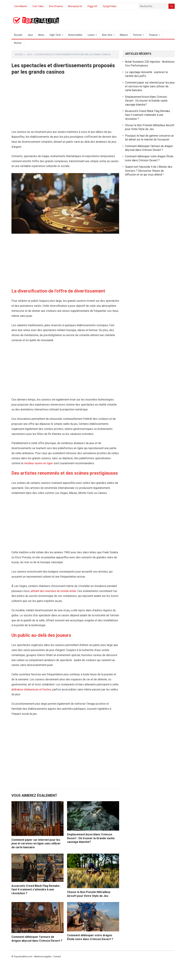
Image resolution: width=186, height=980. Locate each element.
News (41, 35)
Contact (57, 956)
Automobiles (75, 35)
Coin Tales (38, 6)
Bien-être (107, 35)
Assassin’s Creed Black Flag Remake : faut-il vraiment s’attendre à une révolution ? (36, 890)
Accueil (18, 35)
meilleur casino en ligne (38, 463)
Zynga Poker (110, 6)
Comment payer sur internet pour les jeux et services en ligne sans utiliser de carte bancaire (36, 844)
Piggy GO (92, 6)
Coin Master (21, 6)
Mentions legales (43, 956)
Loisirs (91, 35)
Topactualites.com (23, 956)
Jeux (30, 35)
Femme (137, 35)
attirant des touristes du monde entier (53, 591)
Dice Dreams (56, 6)
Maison (124, 35)
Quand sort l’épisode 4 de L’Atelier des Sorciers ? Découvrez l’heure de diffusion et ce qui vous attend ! (149, 171)
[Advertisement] (65, 104)
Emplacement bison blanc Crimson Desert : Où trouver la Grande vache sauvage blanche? (91, 838)
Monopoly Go (75, 6)
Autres (18, 43)
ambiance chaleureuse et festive (31, 689)
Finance (153, 35)
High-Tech (55, 35)
